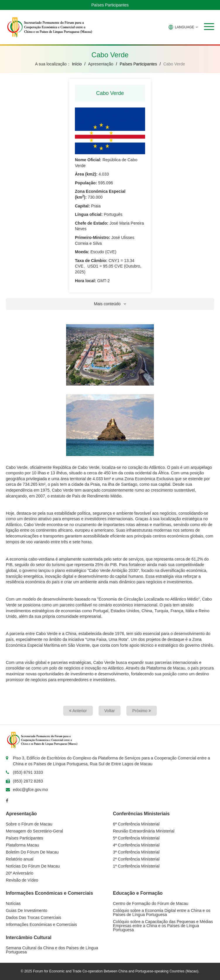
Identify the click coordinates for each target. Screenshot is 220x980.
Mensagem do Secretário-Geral (34, 831)
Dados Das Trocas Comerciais (33, 917)
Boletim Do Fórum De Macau (32, 852)
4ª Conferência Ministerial (136, 845)
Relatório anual (20, 859)
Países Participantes (110, 5)
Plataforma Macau (23, 845)
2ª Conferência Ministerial (136, 859)
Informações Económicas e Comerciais (41, 925)
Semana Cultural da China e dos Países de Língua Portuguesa (52, 950)
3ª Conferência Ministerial (136, 852)
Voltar (110, 711)
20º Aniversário (20, 873)
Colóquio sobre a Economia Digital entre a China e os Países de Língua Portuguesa (162, 913)
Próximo (141, 711)
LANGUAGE (183, 27)
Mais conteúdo (110, 304)
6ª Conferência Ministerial (136, 824)
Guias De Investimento (27, 910)
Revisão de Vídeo (22, 880)
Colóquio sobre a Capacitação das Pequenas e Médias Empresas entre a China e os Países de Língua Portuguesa (163, 926)
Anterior (78, 711)
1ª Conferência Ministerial (136, 866)
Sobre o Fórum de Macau (29, 824)
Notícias (13, 903)
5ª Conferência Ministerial (136, 838)
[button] (209, 27)
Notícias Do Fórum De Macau (33, 866)
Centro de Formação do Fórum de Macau (151, 903)
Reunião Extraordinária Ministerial (144, 831)
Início (77, 64)
